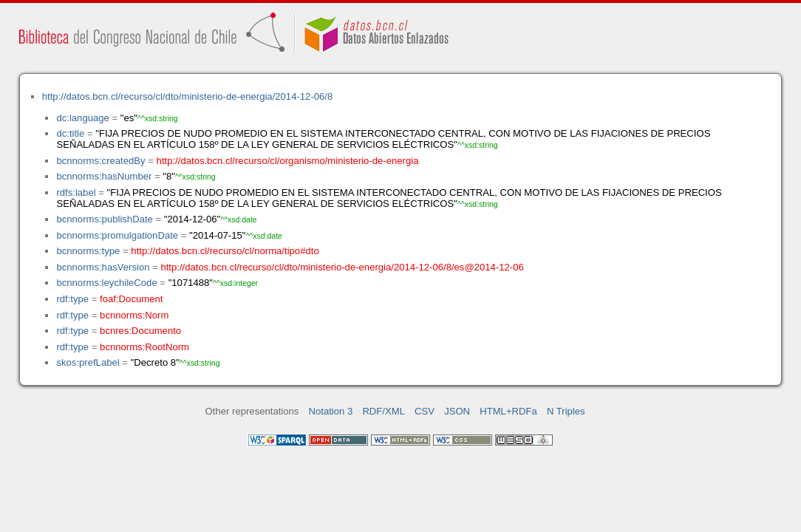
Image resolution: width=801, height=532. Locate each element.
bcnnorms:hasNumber (104, 176)
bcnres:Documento (140, 331)
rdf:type (72, 299)
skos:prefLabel (88, 362)
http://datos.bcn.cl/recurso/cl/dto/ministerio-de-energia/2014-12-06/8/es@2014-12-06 (342, 267)
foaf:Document (131, 299)
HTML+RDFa (508, 411)
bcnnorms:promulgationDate (117, 235)
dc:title (70, 133)
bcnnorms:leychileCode (106, 283)
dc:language (82, 118)
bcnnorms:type (88, 251)
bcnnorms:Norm (134, 315)
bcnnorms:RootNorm (144, 347)
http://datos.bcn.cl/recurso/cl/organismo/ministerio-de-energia (288, 161)
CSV (425, 411)
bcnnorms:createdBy (100, 161)
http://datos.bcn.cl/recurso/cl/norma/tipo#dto (225, 251)
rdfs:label (76, 192)
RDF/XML (384, 411)
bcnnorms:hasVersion (103, 267)
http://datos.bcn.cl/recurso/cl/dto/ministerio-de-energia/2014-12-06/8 (188, 96)
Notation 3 (331, 411)
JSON (457, 411)
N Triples (566, 411)
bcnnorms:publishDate (104, 219)
